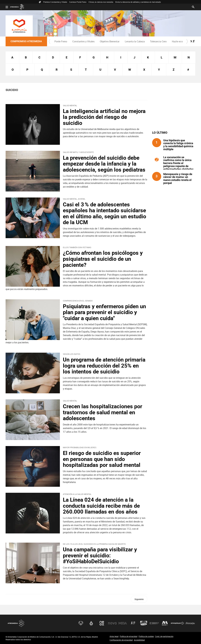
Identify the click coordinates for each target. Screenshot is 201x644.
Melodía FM (165, 623)
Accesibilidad (139, 640)
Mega (123, 623)
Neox (102, 623)
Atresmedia (16, 623)
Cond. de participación (164, 636)
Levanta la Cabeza (135, 41)
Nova (112, 623)
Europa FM (154, 623)
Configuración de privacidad (121, 640)
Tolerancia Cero (158, 41)
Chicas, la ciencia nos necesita (101, 2)
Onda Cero (144, 623)
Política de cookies (146, 636)
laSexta (91, 623)
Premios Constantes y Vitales (55, 2)
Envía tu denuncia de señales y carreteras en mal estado (138, 2)
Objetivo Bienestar (110, 41)
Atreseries (133, 623)
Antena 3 (81, 623)
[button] (49, 41)
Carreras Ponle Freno (78, 2)
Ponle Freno (61, 41)
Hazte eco (177, 41)
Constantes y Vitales (83, 41)
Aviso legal (114, 636)
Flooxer (190, 623)
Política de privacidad (129, 636)
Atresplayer (177, 623)
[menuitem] (61, 41)
